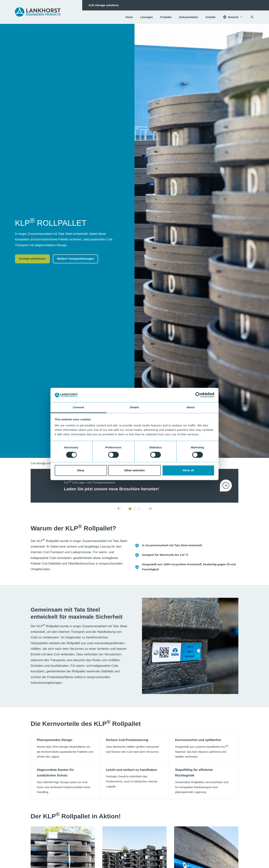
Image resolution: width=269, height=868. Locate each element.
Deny (81, 470)
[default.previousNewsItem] (119, 509)
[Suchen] (252, 17)
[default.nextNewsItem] (150, 509)
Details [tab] (134, 407)
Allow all (188, 470)
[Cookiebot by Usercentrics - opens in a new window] (198, 395)
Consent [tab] (79, 407)
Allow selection (135, 470)
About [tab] (191, 407)
